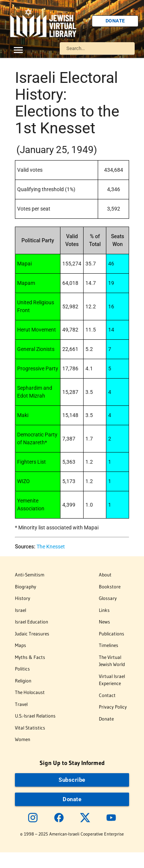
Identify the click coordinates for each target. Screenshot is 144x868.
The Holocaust (30, 692)
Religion (23, 681)
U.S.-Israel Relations (35, 716)
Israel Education (32, 622)
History (23, 598)
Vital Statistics (30, 728)
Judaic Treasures (32, 634)
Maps (21, 645)
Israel (21, 610)
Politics (22, 669)
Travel (21, 704)
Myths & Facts (30, 657)
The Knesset (51, 547)
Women (23, 739)
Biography (26, 587)
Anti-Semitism (30, 575)
